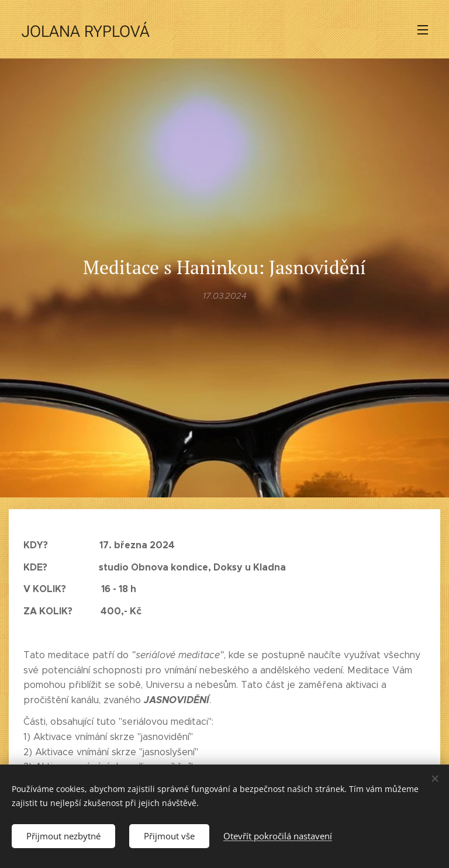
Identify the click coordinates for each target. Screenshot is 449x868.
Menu (423, 30)
